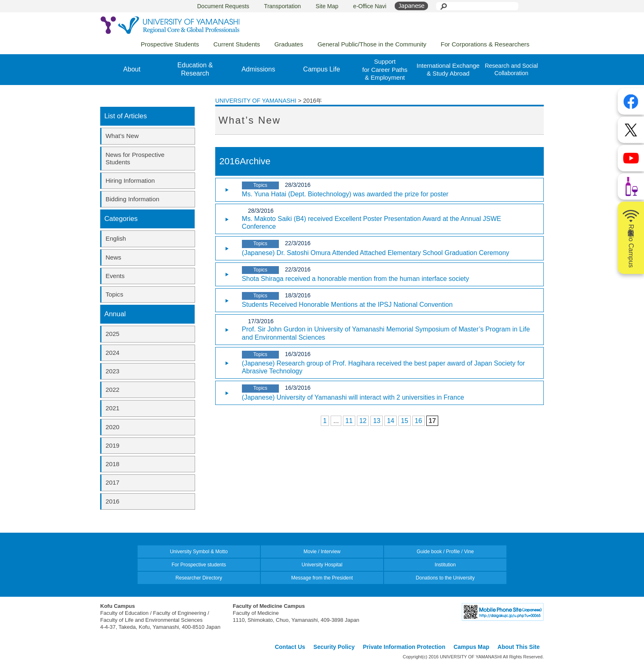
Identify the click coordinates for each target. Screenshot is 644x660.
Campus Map (471, 647)
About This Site (519, 647)
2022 (113, 390)
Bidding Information (132, 199)
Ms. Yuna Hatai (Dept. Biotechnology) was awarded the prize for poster (345, 194)
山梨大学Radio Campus (631, 238)
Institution (445, 565)
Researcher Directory (199, 578)
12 (363, 421)
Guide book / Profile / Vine (445, 552)
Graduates (289, 44)
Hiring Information (130, 181)
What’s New (122, 136)
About (132, 69)
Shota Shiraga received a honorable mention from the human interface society (355, 279)
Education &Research (195, 69)
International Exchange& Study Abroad (448, 70)
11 (349, 421)
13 (377, 421)
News (113, 257)
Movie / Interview (322, 552)
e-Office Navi (370, 6)
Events (115, 276)
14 (391, 421)
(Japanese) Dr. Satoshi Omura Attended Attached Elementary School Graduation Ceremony (376, 253)
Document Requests (223, 6)
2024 (113, 353)
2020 (113, 427)
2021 (113, 408)
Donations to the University (445, 578)
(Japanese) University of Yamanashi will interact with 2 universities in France (353, 397)
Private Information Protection (404, 647)
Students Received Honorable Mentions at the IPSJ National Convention (347, 305)
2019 (113, 445)
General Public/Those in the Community (372, 44)
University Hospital (322, 565)
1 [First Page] (325, 421)
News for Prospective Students (135, 158)
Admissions (258, 69)
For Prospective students (199, 565)
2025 (113, 334)
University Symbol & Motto (199, 552)
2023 (113, 371)
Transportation (283, 6)
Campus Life (322, 69)
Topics (114, 294)
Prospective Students (170, 44)
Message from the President (322, 578)
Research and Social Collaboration (511, 69)
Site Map (327, 6)
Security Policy (334, 647)
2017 (113, 482)
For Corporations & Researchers (485, 44)
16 (419, 421)
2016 (113, 501)
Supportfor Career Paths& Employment (385, 69)
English (116, 238)
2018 (113, 464)
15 (405, 421)
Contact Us (290, 647)
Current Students (237, 44)
